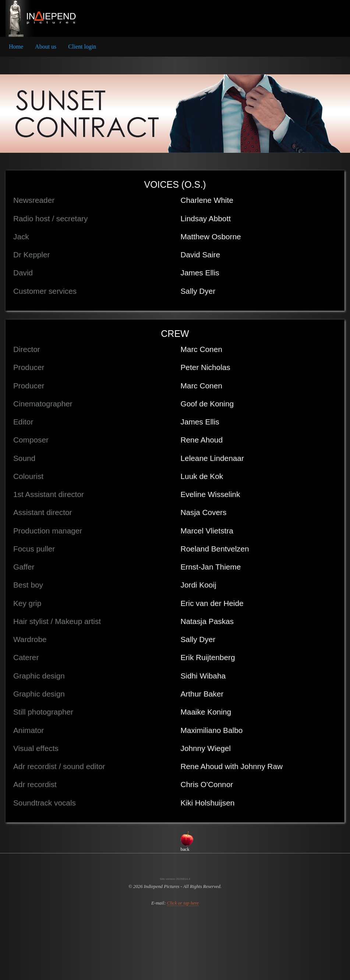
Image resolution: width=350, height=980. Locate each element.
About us (46, 47)
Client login (82, 47)
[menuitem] (16, 47)
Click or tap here (183, 903)
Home (16, 47)
